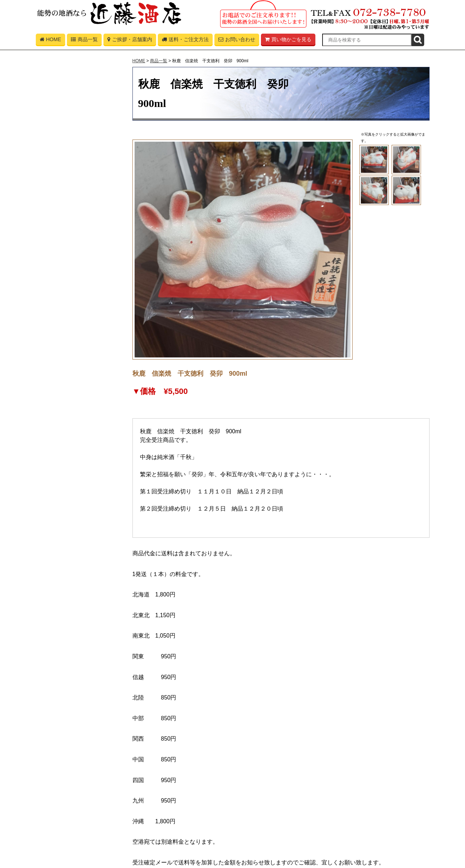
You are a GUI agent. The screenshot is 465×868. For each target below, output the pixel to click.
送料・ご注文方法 (185, 41)
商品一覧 (84, 41)
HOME (50, 41)
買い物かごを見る (288, 41)
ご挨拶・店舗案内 (130, 41)
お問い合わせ (237, 41)
